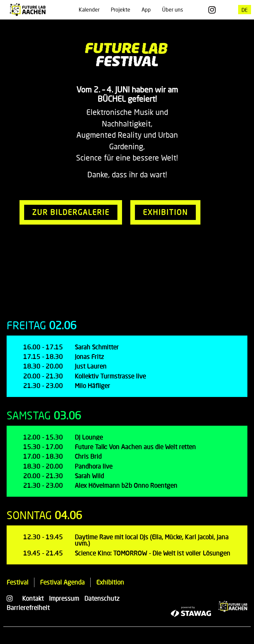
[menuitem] (245, 10)
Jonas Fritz (89, 357)
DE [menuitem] (245, 9)
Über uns (172, 9)
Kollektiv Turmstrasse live (110, 376)
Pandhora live (94, 466)
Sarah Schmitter (97, 347)
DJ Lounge (89, 437)
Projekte (121, 9)
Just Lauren (91, 366)
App (146, 9)
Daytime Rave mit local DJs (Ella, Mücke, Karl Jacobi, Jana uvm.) (152, 540)
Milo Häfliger (92, 386)
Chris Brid (88, 456)
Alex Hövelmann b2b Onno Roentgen (126, 485)
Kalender (89, 9)
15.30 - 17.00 (43, 447)
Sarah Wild (89, 476)
